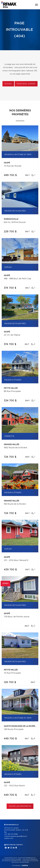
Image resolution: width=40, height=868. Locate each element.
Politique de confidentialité (11, 861)
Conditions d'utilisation (30, 861)
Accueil (8, 84)
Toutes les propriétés (20, 806)
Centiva (24, 865)
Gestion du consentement (20, 862)
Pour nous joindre (26, 84)
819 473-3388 (13, 834)
